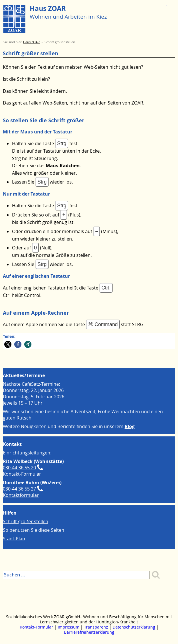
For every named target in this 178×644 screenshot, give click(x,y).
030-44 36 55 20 (19, 468)
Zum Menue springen (167, 3)
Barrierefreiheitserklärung (89, 632)
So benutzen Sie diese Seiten (34, 530)
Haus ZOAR (48, 8)
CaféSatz (31, 384)
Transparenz (96, 627)
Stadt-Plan (14, 539)
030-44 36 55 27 (19, 489)
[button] (8, 344)
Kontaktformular (21, 495)
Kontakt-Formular (22, 474)
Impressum (69, 627)
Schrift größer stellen (26, 521)
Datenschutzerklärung (134, 627)
